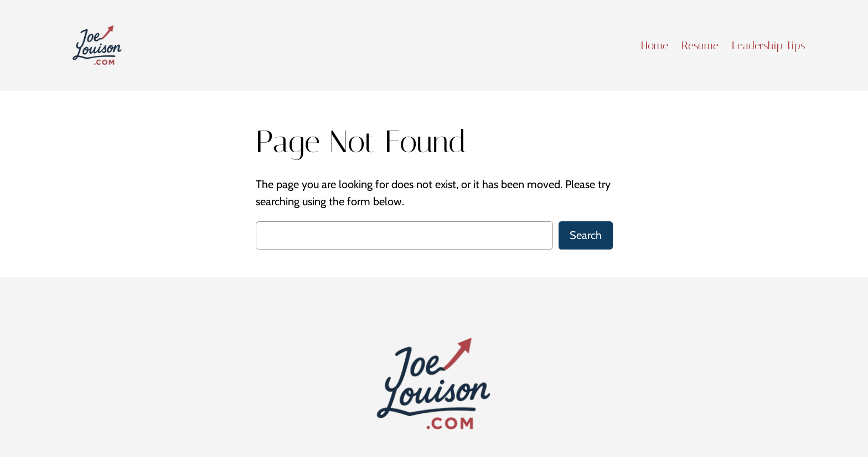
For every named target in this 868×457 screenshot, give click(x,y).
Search (586, 235)
